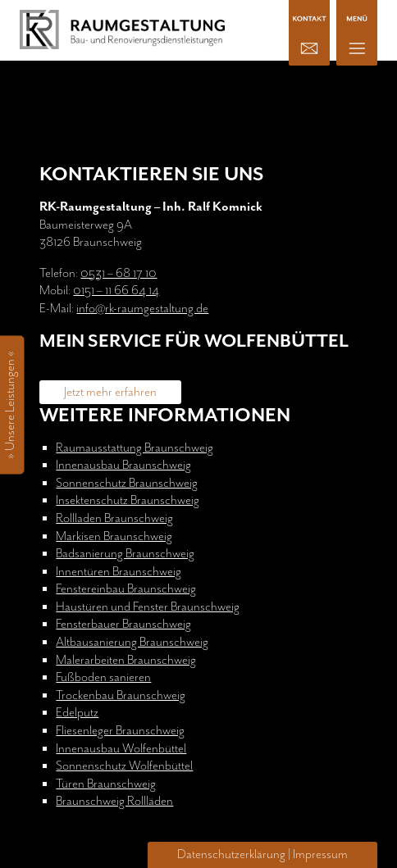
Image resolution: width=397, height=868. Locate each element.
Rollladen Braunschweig (114, 518)
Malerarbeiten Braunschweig (126, 660)
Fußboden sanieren (103, 677)
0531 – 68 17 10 (119, 273)
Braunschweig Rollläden (114, 801)
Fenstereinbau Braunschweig (126, 589)
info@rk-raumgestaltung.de (142, 309)
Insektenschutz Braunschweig (128, 500)
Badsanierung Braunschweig (125, 554)
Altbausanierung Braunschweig (132, 642)
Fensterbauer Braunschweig (123, 624)
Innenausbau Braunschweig (123, 465)
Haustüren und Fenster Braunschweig (148, 607)
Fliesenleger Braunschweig (120, 731)
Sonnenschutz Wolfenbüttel (124, 766)
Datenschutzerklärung (231, 854)
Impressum (320, 854)
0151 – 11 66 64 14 (116, 291)
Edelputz (77, 713)
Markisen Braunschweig (114, 536)
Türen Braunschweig (106, 784)
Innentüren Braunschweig (119, 572)
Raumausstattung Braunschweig (135, 448)
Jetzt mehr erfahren (110, 392)
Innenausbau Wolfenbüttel (121, 749)
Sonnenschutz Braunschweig (127, 483)
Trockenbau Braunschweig (121, 695)
